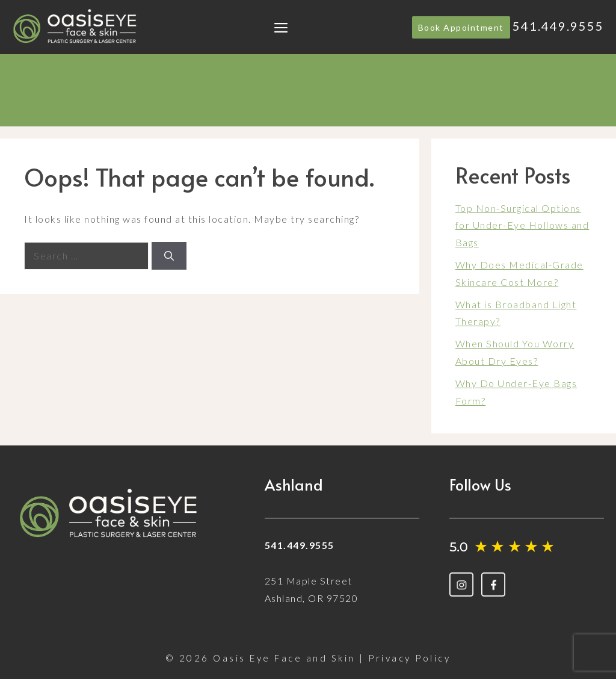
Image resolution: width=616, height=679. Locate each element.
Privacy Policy (409, 658)
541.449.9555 (558, 26)
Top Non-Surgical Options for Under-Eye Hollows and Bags (522, 225)
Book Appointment (461, 27)
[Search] (169, 256)
